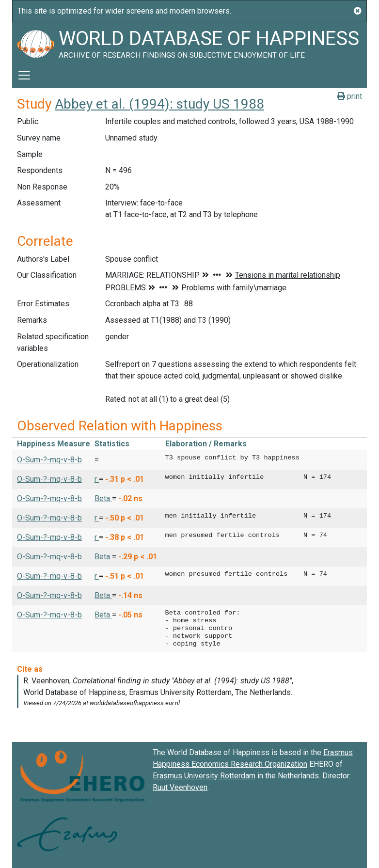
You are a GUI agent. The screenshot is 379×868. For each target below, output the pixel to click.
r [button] (97, 479)
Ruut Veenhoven (180, 787)
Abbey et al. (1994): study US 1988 (159, 104)
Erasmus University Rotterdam (204, 776)
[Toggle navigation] (24, 75)
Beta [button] (103, 498)
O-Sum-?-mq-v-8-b (49, 460)
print (350, 96)
